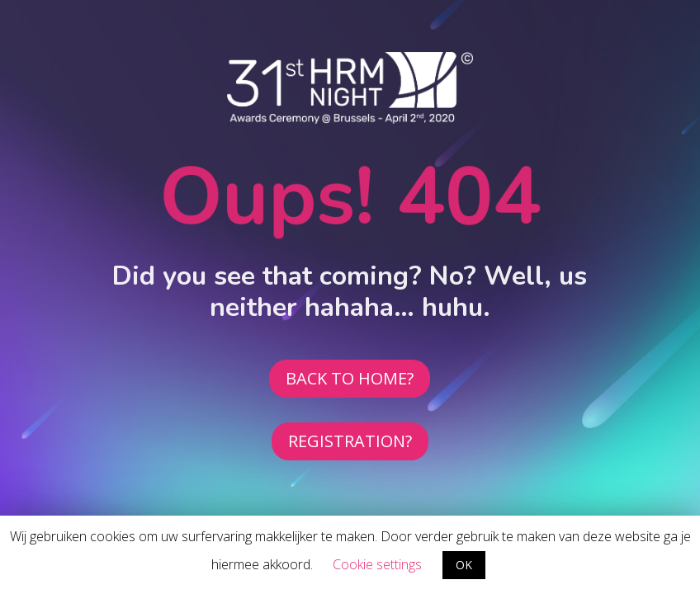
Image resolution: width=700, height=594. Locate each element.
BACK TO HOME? (350, 378)
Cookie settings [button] (377, 564)
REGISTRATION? (350, 441)
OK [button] (464, 565)
